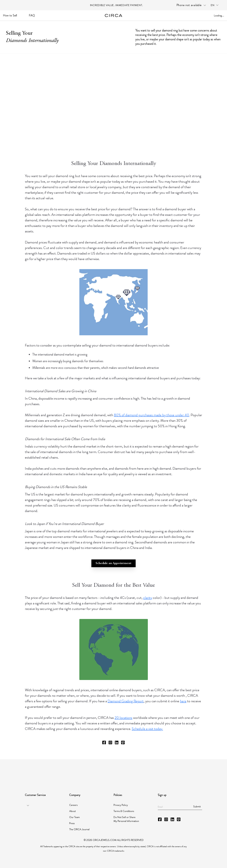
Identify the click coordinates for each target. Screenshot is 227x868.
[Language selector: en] (216, 5)
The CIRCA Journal (79, 829)
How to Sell (10, 15)
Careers (73, 805)
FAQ (32, 15)
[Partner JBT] (106, 771)
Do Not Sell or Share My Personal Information (126, 819)
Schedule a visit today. (147, 729)
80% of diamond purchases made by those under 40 (152, 415)
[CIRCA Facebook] (104, 742)
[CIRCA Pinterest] (123, 742)
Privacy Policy (121, 805)
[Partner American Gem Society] (75, 771)
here (183, 701)
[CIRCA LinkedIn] (117, 742)
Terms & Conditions (124, 811)
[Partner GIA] (41, 771)
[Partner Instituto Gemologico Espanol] (127, 771)
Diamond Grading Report (126, 701)
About (72, 811)
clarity (148, 598)
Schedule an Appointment (113, 563)
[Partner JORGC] (146, 771)
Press (72, 823)
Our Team (74, 817)
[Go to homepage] (113, 15)
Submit (197, 806)
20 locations (123, 718)
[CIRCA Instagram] (110, 742)
